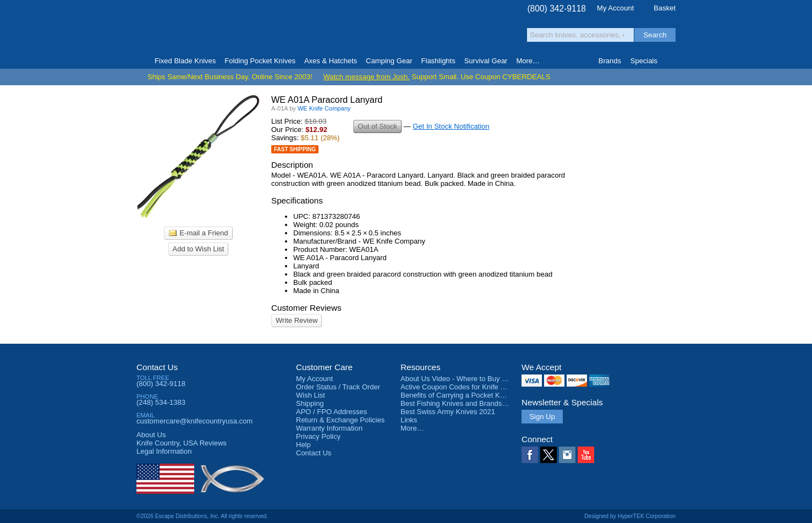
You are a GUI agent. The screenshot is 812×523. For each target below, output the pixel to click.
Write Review (297, 320)
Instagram (567, 455)
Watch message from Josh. (367, 77)
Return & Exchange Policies (340, 420)
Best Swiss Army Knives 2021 (448, 412)
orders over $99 (369, 33)
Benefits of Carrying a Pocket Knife (456, 395)
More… (412, 428)
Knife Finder (671, 61)
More (528, 61)
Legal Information (164, 451)
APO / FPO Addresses (331, 412)
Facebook (530, 455)
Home (141, 61)
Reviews (182, 443)
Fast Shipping (295, 149)
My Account (615, 8)
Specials (644, 61)
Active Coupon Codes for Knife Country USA (471, 387)
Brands (610, 61)
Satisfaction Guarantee (308, 30)
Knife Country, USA (183, 28)
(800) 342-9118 (556, 9)
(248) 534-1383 (161, 402)
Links (409, 420)
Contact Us (157, 367)
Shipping (310, 403)
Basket (665, 8)
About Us (151, 435)
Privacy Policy (318, 436)
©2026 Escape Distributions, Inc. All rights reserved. (202, 516)
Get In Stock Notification (451, 126)
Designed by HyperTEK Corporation (630, 516)
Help (303, 445)
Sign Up (542, 417)
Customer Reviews (306, 308)
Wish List (311, 395)
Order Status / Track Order (338, 387)
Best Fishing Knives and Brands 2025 (460, 403)
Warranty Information (329, 428)
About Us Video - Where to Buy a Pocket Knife (474, 379)
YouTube (586, 455)
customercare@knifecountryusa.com (194, 421)
